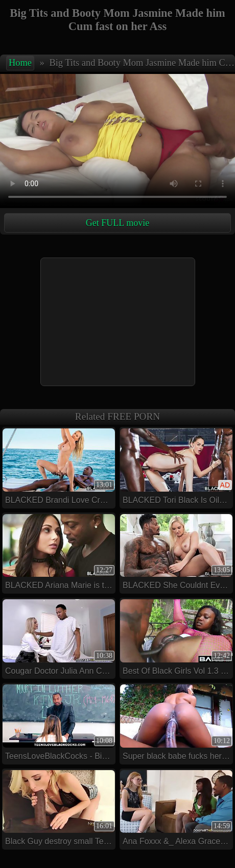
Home (20, 63)
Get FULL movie (118, 223)
